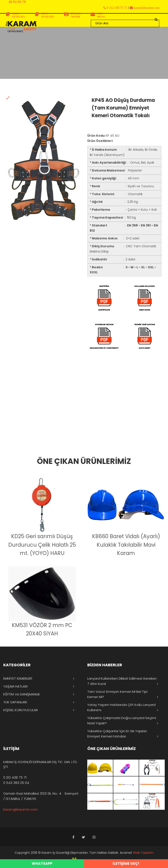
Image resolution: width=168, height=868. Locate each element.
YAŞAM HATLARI (15, 686)
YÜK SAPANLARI (15, 702)
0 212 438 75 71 (15, 777)
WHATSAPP (42, 864)
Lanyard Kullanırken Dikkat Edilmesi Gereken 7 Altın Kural (122, 681)
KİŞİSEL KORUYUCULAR (21, 710)
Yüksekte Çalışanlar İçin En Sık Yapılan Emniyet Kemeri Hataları (117, 734)
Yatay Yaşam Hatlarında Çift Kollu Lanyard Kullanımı (121, 707)
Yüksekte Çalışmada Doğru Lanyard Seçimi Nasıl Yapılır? (122, 720)
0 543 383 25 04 (16, 783)
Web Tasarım (143, 853)
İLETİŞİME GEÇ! (126, 864)
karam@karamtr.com (21, 809)
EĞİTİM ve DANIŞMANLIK (22, 694)
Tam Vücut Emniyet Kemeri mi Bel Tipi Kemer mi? (117, 694)
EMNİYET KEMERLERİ (18, 678)
